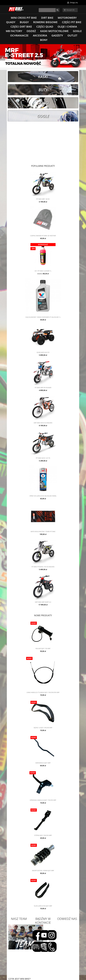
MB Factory (14, 31)
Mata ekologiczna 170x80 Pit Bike (43, 531)
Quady (11, 22)
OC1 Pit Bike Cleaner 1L (43, 271)
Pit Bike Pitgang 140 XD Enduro (43, 567)
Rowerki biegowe (45, 22)
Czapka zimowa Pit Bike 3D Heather (43, 236)
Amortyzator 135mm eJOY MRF (43, 871)
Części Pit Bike (72, 22)
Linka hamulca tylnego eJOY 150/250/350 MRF (43, 692)
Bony (44, 40)
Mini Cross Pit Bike (24, 18)
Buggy (24, 22)
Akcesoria (40, 35)
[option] (43, 56)
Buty (43, 90)
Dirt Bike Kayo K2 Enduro (43, 423)
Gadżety (57, 35)
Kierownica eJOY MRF (43, 763)
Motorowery (67, 18)
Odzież (31, 31)
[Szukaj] (49, 10)
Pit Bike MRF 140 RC (43, 199)
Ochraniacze (19, 35)
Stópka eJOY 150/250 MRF (43, 835)
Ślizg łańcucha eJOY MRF (43, 906)
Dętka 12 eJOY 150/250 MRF (43, 728)
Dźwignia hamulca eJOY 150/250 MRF (43, 800)
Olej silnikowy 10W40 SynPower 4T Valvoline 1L (43, 317)
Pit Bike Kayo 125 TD (43, 458)
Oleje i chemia (67, 27)
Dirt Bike (47, 18)
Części (43, 103)
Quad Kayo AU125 (43, 352)
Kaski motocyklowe (54, 31)
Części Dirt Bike (21, 27)
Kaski (43, 77)
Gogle (77, 31)
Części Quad (45, 27)
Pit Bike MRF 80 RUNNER (43, 388)
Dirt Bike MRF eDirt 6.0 (43, 602)
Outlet (72, 35)
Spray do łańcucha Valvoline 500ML (43, 496)
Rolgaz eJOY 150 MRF (43, 648)
